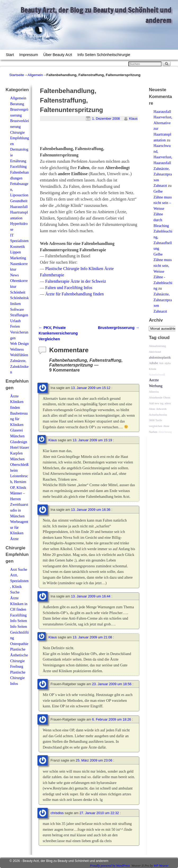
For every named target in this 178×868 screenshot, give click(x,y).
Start (10, 55)
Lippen (15, 252)
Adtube (153, 363)
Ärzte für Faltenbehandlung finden (75, 294)
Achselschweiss (158, 415)
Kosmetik (17, 247)
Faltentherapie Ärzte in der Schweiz (76, 281)
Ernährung (18, 161)
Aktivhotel (155, 352)
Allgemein (35, 75)
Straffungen (19, 315)
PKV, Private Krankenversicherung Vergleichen (58, 333)
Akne (152, 409)
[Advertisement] (102, 136)
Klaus (133, 119)
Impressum (28, 55)
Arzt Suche (19, 569)
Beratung (17, 104)
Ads (161, 363)
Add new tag (156, 403)
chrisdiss (57, 813)
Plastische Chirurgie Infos (18, 678)
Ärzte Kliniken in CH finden (19, 604)
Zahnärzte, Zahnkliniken (19, 366)
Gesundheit (19, 201)
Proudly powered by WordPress (110, 866)
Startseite (17, 75)
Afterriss (154, 392)
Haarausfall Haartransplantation (19, 212)
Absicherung (165, 432)
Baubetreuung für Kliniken (19, 419)
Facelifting (18, 166)
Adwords (161, 409)
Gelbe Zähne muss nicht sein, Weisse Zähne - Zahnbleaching (163, 271)
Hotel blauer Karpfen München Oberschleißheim (20, 459)
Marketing (18, 258)
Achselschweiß (157, 375)
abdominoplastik (160, 358)
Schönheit (18, 292)
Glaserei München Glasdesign (19, 436)
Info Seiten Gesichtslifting (19, 632)
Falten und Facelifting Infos (69, 288)
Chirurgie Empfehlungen (19, 138)
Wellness (17, 349)
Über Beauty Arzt (58, 55)
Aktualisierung (157, 346)
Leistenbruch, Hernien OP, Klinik (19, 482)
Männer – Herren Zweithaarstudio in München (19, 504)
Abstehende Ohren (160, 397)
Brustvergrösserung (119, 328)
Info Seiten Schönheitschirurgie (104, 55)
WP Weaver (161, 866)
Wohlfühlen (19, 355)
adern (168, 403)
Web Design (19, 344)
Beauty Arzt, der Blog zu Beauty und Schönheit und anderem (66, 861)
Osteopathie (19, 644)
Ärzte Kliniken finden (17, 402)
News (14, 275)
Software (17, 309)
